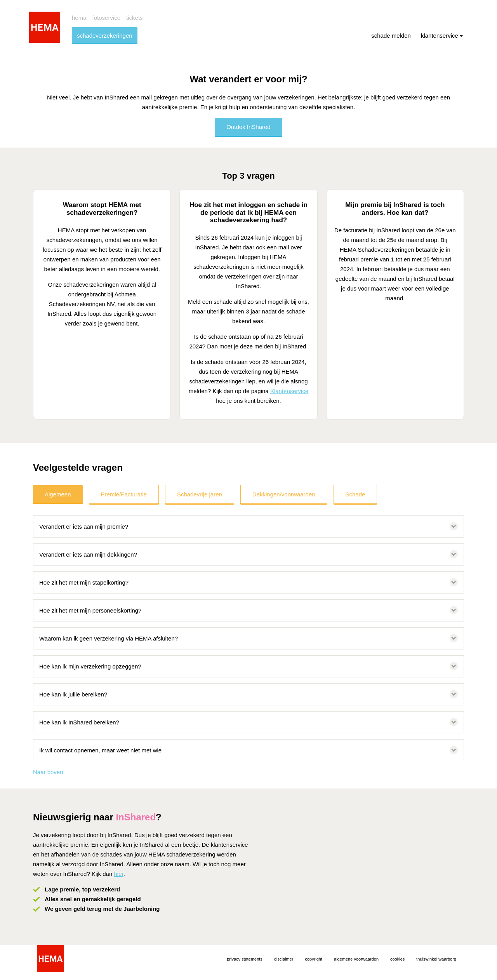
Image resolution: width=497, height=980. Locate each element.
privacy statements (245, 959)
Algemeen (58, 494)
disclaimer (284, 959)
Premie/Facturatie (124, 494)
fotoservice (107, 18)
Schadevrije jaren (200, 494)
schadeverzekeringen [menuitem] (105, 36)
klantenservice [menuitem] (442, 36)
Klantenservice (289, 391)
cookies (397, 959)
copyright (314, 959)
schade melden (391, 36)
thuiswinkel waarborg (436, 959)
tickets (135, 18)
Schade (355, 494)
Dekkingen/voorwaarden (284, 494)
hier (118, 874)
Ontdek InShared (248, 127)
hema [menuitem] (79, 18)
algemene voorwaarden (356, 959)
